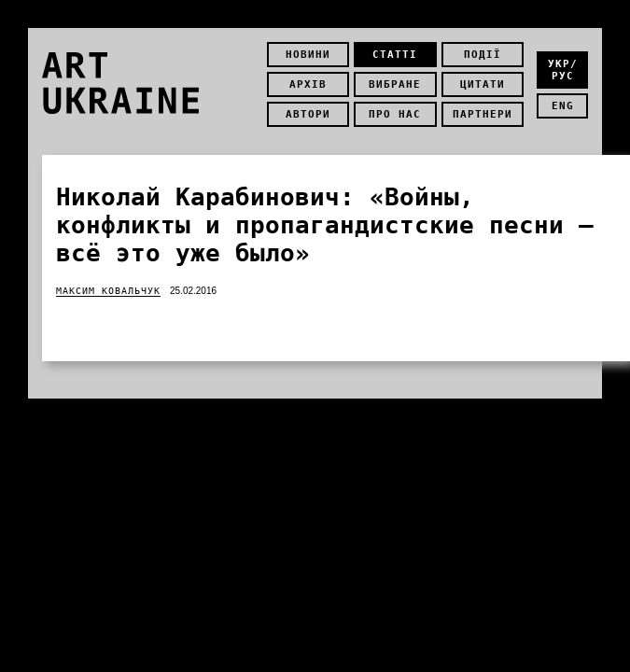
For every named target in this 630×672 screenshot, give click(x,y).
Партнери (483, 114)
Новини (308, 55)
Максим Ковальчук (108, 291)
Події (483, 55)
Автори (308, 114)
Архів (308, 84)
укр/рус (563, 70)
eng (563, 106)
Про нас (395, 114)
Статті (395, 55)
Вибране (395, 84)
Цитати (483, 84)
